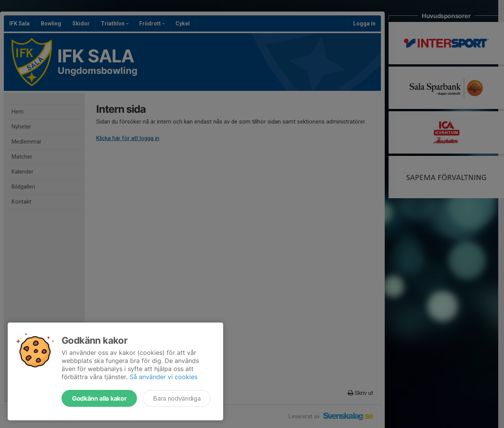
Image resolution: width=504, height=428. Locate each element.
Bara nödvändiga (177, 398)
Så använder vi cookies (164, 377)
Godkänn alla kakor (99, 398)
